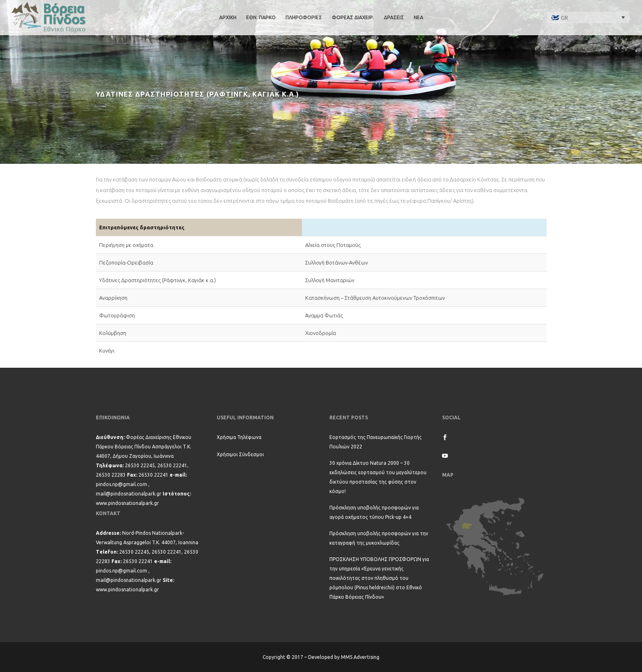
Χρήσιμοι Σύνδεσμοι (240, 454)
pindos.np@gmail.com (121, 484)
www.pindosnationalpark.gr (127, 503)
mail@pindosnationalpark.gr (129, 494)
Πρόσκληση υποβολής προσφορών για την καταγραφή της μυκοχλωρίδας (379, 538)
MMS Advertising (360, 657)
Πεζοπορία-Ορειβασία (126, 262)
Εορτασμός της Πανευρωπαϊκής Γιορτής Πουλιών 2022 (375, 442)
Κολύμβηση (113, 333)
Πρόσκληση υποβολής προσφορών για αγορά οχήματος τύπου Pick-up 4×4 (374, 512)
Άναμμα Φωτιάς (324, 315)
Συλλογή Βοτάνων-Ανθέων (337, 262)
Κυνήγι (107, 351)
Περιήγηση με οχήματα (126, 245)
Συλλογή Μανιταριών (330, 280)
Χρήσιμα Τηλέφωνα (239, 437)
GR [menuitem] (564, 18)
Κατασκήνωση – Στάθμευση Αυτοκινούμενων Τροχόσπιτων (375, 298)
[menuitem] (588, 17)
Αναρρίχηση (113, 298)
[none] (588, 17)
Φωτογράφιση (117, 315)
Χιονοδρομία (321, 333)
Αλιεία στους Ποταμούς (333, 245)
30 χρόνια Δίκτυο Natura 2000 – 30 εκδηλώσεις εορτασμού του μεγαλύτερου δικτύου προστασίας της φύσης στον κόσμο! (378, 477)
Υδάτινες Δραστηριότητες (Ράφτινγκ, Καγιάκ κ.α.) (158, 280)
